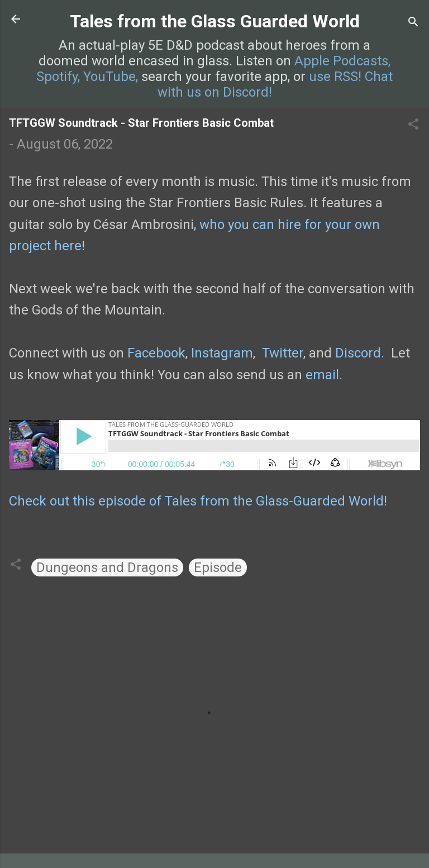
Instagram (222, 353)
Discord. (360, 353)
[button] (413, 125)
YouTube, (111, 77)
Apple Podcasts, (342, 61)
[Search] (413, 23)
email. (324, 375)
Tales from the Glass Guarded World (215, 21)
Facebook (156, 353)
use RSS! (335, 77)
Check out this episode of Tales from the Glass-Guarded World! (198, 501)
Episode (218, 567)
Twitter (283, 353)
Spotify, (58, 77)
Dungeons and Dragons (107, 567)
